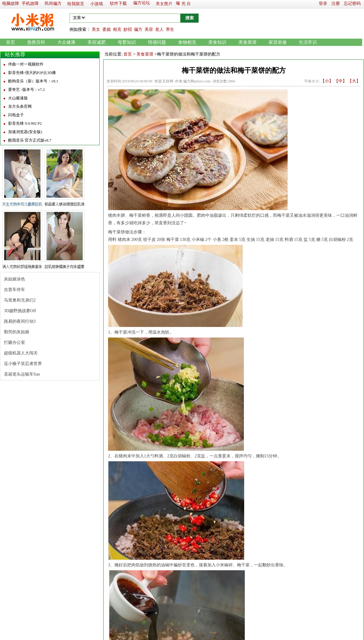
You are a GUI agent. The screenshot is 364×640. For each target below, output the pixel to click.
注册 (336, 3)
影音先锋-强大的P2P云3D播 (32, 73)
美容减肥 (97, 42)
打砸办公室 (14, 342)
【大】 (354, 81)
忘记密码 (352, 3)
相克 (117, 29)
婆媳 (107, 29)
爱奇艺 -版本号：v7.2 (26, 90)
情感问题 (157, 42)
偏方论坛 (142, 3)
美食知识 (217, 42)
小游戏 (97, 4)
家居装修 (278, 42)
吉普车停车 (14, 290)
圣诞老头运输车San (22, 374)
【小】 (327, 81)
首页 (11, 42)
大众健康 (66, 42)
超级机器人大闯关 (21, 353)
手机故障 (30, 3)
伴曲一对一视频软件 (26, 64)
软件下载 (118, 3)
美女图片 (164, 4)
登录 (323, 3)
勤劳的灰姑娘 (17, 332)
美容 (149, 29)
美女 (96, 29)
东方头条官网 (20, 106)
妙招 (128, 29)
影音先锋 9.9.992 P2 (25, 123)
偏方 (138, 29)
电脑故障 (11, 3)
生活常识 (308, 42)
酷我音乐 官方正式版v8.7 (30, 140)
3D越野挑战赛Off (20, 311)
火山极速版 (18, 98)
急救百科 (36, 42)
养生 (170, 29)
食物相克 (187, 42)
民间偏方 (53, 3)
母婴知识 (127, 42)
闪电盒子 (16, 115)
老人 (159, 29)
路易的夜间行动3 (20, 321)
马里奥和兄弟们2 (20, 300)
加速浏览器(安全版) (25, 132)
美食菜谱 (247, 42)
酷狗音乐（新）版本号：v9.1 (33, 81)
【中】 (340, 81)
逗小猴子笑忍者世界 (23, 364)
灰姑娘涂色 (14, 279)
